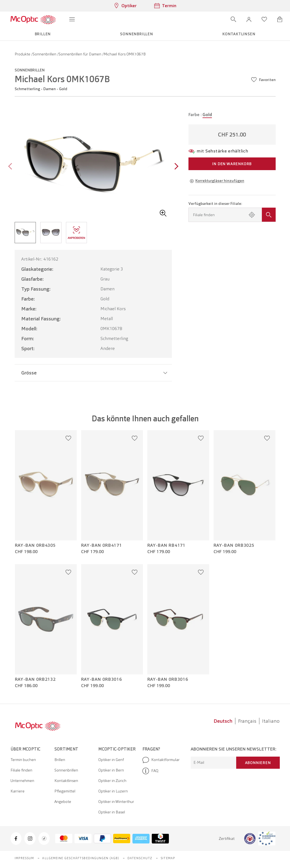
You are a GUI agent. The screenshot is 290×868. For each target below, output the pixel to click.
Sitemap (168, 858)
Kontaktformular (161, 760)
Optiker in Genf (111, 760)
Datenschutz (140, 858)
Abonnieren (258, 763)
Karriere (18, 791)
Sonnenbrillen (45, 54)
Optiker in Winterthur (116, 802)
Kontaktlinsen (66, 781)
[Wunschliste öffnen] (264, 19)
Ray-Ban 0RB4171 (102, 545)
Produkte (23, 54)
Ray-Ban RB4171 (167, 545)
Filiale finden (21, 770)
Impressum (24, 858)
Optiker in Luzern (113, 791)
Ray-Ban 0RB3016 (102, 679)
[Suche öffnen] (233, 19)
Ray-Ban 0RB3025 (234, 545)
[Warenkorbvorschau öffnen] (280, 19)
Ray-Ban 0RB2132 (35, 679)
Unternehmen (22, 781)
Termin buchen (23, 760)
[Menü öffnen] (72, 19)
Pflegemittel (65, 791)
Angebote (63, 802)
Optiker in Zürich (112, 781)
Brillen (60, 760)
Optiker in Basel (112, 812)
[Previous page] (11, 167)
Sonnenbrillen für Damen (80, 54)
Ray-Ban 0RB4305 (35, 545)
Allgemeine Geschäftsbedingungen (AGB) (81, 858)
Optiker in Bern (111, 770)
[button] (249, 19)
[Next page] (175, 167)
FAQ (150, 771)
